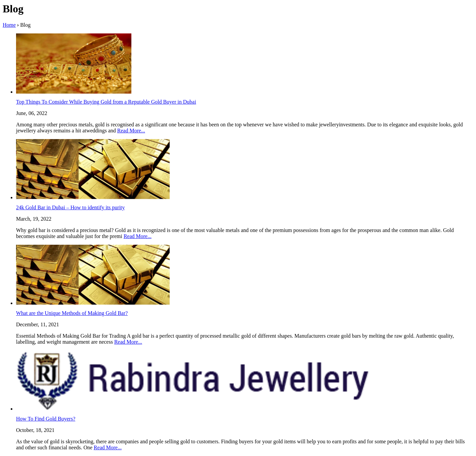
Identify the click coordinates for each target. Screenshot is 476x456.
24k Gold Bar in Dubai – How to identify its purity (70, 207)
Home (9, 25)
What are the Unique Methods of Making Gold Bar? (72, 313)
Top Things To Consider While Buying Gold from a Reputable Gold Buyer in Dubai (106, 102)
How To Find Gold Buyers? (46, 419)
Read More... (131, 131)
